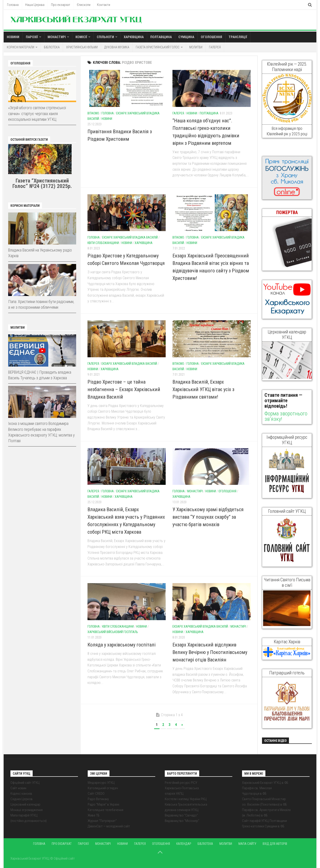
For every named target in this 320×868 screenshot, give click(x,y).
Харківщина (134, 37)
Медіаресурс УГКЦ (101, 783)
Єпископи (84, 5)
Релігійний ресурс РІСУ (181, 783)
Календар (184, 844)
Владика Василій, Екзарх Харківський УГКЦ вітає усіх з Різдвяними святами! (203, 389)
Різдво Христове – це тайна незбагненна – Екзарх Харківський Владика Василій (124, 389)
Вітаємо (93, 113)
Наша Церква (35, 5)
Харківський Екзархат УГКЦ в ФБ (265, 783)
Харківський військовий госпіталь (113, 632)
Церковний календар (25, 804)
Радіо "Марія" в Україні (103, 804)
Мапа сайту (247, 844)
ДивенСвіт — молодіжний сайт (109, 826)
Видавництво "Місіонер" (182, 821)
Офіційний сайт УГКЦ (25, 783)
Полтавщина (161, 37)
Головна (13, 5)
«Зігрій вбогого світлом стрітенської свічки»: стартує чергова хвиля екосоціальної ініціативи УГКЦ (37, 113)
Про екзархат (61, 5)
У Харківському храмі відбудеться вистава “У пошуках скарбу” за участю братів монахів (208, 517)
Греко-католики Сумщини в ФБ (263, 826)
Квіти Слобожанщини (103, 243)
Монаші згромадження (27, 810)
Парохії (32, 37)
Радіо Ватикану (98, 799)
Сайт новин (18, 788)
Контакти (104, 5)
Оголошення (211, 37)
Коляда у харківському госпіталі (121, 645)
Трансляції (238, 37)
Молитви (196, 47)
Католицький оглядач (103, 788)
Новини (13, 37)
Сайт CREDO (96, 794)
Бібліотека (52, 47)
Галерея (215, 47)
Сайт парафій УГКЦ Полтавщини (264, 821)
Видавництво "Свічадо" (181, 815)
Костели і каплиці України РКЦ (186, 799)
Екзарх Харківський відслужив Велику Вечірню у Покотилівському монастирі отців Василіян (210, 652)
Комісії (81, 37)
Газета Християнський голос (158, 47)
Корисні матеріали (21, 47)
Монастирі (57, 37)
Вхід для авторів (275, 844)
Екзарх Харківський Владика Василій (130, 237)
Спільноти (105, 37)
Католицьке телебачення (105, 810)
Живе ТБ (94, 815)
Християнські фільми (82, 47)
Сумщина (186, 37)
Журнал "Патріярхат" (102, 821)
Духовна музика (117, 47)
